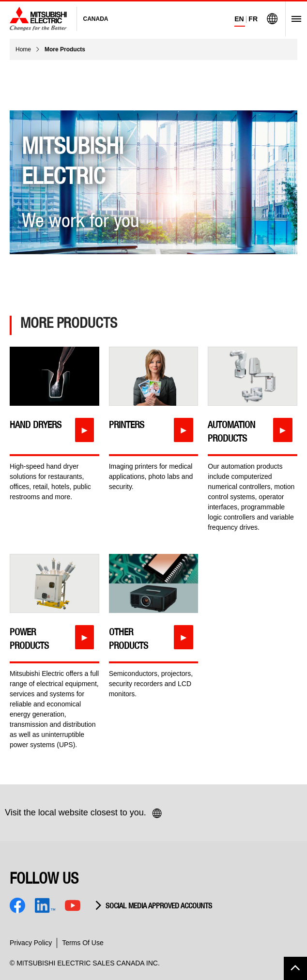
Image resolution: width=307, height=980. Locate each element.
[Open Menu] (293, 19)
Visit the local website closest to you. (84, 813)
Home (23, 49)
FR (253, 19)
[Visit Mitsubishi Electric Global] (272, 19)
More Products (65, 49)
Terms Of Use (83, 943)
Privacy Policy (31, 943)
